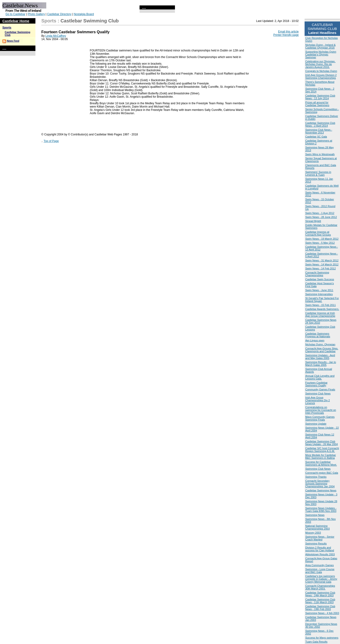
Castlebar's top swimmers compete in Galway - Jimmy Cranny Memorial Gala (321, 579)
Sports (7, 28)
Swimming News (315, 515)
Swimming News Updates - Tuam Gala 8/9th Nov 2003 (321, 510)
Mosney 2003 (313, 533)
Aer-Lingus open (315, 340)
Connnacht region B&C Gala (322, 473)
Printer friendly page (286, 35)
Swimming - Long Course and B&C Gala (320, 571)
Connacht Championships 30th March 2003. (320, 587)
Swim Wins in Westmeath (320, 154)
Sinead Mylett (313, 221)
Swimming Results (316, 544)
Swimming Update (316, 424)
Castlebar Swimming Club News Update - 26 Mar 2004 (322, 443)
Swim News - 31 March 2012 (322, 260)
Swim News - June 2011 (319, 290)
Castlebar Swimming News (321, 490)
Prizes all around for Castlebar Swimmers (317, 104)
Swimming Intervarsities (319, 294)
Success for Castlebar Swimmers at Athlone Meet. (321, 463)
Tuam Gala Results (316, 642)
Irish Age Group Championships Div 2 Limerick (318, 400)
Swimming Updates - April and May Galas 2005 (320, 357)
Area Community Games (319, 565)
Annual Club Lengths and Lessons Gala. (320, 377)
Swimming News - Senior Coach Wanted (320, 538)
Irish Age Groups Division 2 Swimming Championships (321, 76)
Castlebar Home (16, 21)
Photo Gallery (36, 14)
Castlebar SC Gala (316, 137)
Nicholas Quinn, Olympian (320, 344)
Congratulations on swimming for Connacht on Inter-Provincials (321, 410)
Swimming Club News (318, 393)
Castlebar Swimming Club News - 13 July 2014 (320, 97)
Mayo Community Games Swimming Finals (320, 418)
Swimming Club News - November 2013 (319, 131)
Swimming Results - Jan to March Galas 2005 (321, 364)
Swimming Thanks (316, 477)
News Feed (13, 41)
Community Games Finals (320, 389)
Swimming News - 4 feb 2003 (322, 613)
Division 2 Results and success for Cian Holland (320, 549)
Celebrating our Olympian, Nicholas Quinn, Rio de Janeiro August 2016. (320, 64)
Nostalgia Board (84, 14)
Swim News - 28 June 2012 (321, 217)
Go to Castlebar (15, 14)
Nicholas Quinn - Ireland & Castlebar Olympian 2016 (320, 46)
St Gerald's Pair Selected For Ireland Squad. (322, 300)
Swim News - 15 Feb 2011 (321, 305)
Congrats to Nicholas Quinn (321, 71)
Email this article (288, 32)
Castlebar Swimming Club (90, 21)
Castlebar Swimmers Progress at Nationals (318, 335)
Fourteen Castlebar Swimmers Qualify (316, 384)
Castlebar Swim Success (320, 279)
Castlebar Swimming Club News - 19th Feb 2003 (320, 608)
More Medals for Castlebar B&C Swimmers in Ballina (321, 456)
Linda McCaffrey (56, 36)
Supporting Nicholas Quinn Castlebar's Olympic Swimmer (321, 54)
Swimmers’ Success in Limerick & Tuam (318, 173)
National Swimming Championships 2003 (317, 527)
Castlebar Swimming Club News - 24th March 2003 (320, 594)
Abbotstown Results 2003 (320, 554)
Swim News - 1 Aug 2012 (320, 213)
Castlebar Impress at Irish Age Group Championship (320, 314)
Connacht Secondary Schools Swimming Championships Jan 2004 (320, 484)
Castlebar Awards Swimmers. (322, 309)
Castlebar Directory (59, 14)
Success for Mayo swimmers (322, 638)
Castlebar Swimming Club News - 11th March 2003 (320, 601)
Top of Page (51, 141)
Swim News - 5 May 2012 (320, 243)
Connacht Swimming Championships (317, 274)
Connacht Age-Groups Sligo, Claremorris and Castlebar (322, 350)
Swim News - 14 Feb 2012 (321, 268)
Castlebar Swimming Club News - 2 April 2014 (320, 124)
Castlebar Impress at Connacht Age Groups (318, 233)
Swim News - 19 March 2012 (322, 239)
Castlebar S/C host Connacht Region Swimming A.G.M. (322, 450)
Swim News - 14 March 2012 (322, 264)
